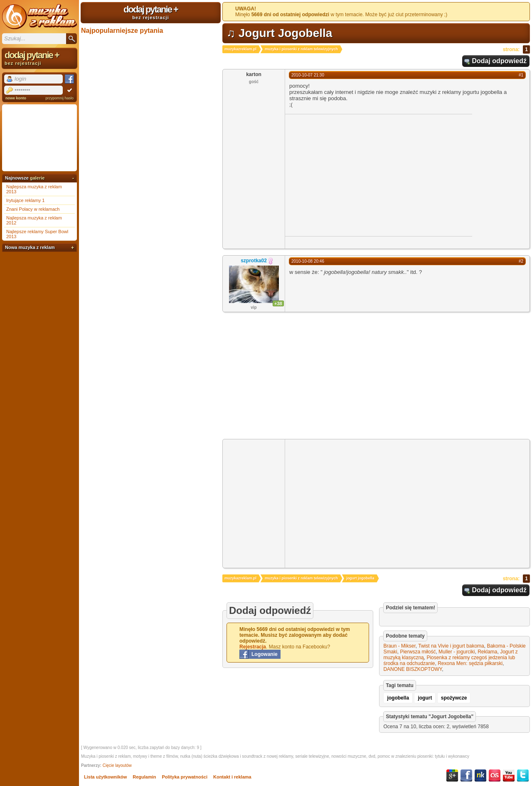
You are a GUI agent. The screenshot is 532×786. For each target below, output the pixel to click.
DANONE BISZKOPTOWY (413, 669)
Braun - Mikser (399, 646)
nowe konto (16, 98)
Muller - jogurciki (457, 652)
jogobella (398, 698)
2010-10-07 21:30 (308, 75)
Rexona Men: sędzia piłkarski (470, 663)
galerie (37, 178)
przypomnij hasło (59, 98)
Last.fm (495, 776)
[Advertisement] (355, 175)
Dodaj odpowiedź (499, 61)
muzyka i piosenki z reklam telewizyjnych (301, 49)
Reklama (487, 652)
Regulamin (144, 777)
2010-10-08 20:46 (308, 261)
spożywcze (454, 698)
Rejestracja (253, 647)
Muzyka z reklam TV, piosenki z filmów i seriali (39, 17)
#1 (521, 75)
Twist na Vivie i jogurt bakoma (451, 646)
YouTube (509, 776)
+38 (278, 303)
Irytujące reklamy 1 (25, 200)
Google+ (452, 776)
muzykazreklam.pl (240, 49)
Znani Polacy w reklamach (33, 209)
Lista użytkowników (105, 777)
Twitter (523, 776)
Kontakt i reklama (232, 777)
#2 (521, 261)
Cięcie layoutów (117, 765)
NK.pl (480, 776)
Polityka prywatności (185, 777)
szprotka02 (254, 261)
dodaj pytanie (151, 12)
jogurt (425, 698)
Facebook (466, 776)
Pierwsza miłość (418, 652)
